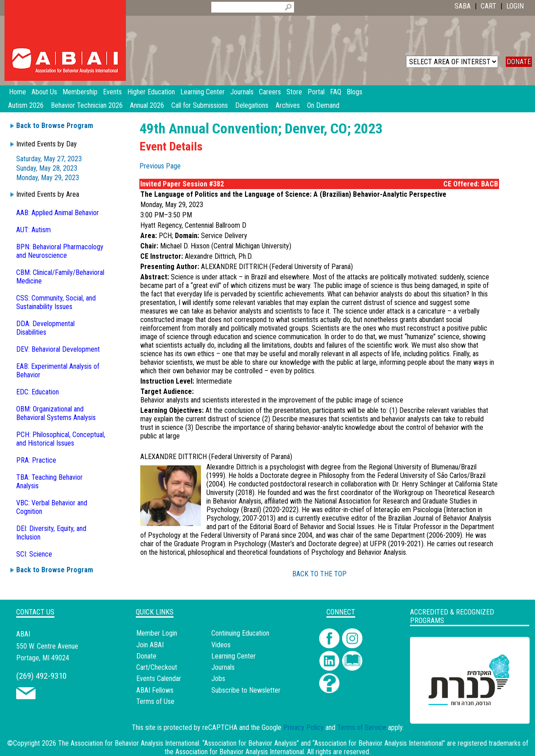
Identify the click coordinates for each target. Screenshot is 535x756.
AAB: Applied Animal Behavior (58, 213)
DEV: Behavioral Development (58, 349)
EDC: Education (38, 392)
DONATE (519, 62)
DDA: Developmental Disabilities (45, 328)
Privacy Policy (303, 727)
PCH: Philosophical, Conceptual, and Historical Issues (61, 439)
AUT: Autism (33, 230)
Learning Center (234, 656)
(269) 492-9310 (41, 676)
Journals (223, 667)
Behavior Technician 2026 (87, 105)
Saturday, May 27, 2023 (49, 159)
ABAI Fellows (155, 690)
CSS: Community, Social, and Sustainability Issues (56, 302)
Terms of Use (155, 701)
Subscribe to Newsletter (246, 690)
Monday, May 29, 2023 (48, 178)
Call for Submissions (200, 105)
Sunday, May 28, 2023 (47, 168)
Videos (221, 645)
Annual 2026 (147, 105)
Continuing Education (240, 633)
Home (18, 92)
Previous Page (160, 166)
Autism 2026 (26, 105)
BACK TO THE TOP (319, 574)
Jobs (218, 679)
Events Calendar (159, 679)
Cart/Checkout (157, 667)
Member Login (157, 633)
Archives (288, 105)
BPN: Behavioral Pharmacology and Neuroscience (60, 251)
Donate (146, 656)
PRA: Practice (36, 460)
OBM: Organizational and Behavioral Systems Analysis (56, 413)
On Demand (323, 105)
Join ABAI (150, 645)
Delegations (252, 105)
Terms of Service (362, 727)
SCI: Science (34, 554)
